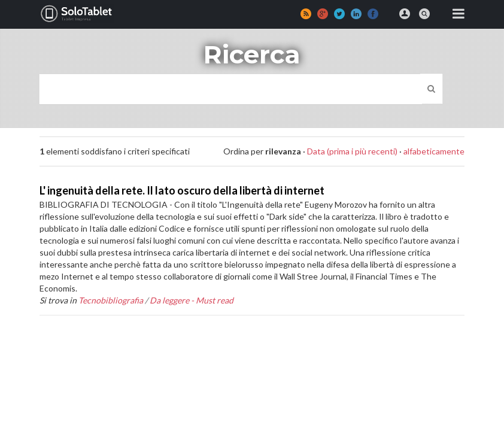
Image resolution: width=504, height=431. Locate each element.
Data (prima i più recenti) (352, 151)
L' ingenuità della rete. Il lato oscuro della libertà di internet (182, 190)
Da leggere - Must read (192, 300)
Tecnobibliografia (111, 300)
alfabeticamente (434, 151)
